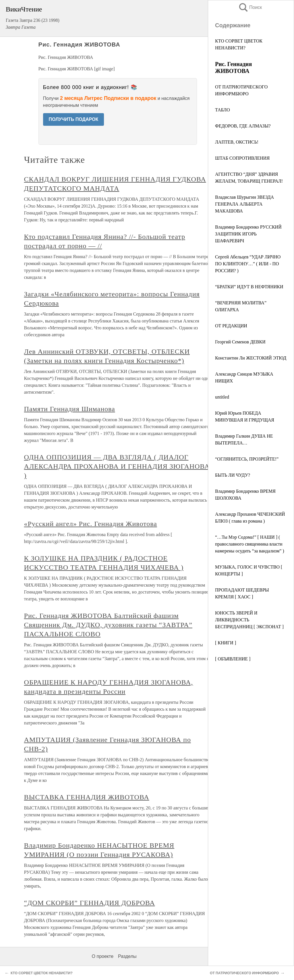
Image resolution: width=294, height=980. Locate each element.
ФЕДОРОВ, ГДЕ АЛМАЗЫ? (243, 126)
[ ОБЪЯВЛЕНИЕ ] (233, 659)
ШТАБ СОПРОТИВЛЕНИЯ (242, 158)
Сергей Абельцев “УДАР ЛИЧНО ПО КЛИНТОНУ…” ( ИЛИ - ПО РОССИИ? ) (248, 264)
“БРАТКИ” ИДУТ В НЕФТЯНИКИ (249, 287)
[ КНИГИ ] (226, 643)
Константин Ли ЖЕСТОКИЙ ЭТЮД (251, 358)
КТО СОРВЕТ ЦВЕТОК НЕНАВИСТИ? (42, 973)
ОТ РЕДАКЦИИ (231, 326)
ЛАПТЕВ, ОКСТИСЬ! (237, 142)
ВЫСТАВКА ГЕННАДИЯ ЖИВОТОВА (87, 797)
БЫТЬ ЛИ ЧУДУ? (233, 475)
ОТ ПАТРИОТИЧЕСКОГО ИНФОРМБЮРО (244, 973)
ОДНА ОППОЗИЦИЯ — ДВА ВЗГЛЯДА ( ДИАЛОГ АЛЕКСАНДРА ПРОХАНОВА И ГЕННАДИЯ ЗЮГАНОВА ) (117, 466)
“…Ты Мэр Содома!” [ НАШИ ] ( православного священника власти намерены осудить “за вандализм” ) (250, 544)
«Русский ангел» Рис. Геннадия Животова (91, 524)
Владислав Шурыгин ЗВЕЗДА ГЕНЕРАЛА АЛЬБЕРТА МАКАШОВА (244, 204)
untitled (222, 397)
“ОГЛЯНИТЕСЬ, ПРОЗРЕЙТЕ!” (247, 459)
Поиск (250, 7)
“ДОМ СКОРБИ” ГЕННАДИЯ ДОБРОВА (90, 903)
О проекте (103, 956)
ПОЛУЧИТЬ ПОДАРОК (74, 119)
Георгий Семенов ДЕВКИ (240, 342)
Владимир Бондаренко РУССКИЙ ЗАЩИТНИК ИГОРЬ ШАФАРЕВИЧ (248, 234)
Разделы (127, 956)
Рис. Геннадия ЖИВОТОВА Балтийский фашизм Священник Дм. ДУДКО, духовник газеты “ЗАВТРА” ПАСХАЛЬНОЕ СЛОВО (108, 625)
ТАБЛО (223, 110)
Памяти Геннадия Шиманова (70, 409)
